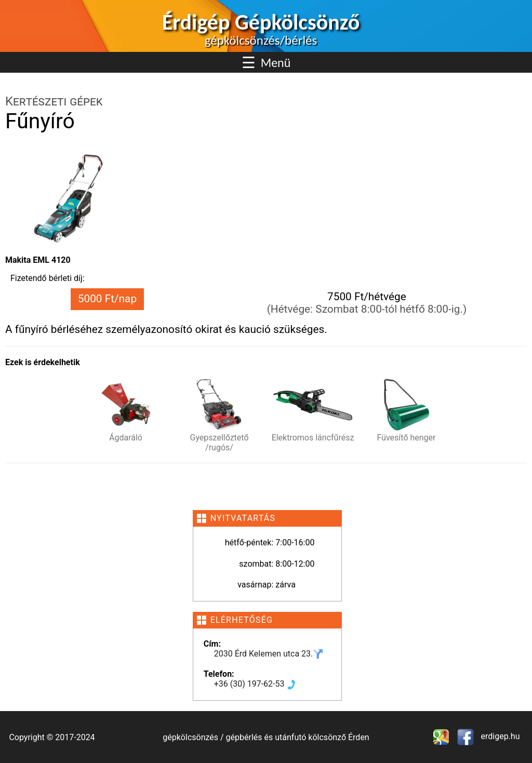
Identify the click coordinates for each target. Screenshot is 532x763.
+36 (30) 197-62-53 (256, 684)
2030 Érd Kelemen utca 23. (269, 654)
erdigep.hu (500, 736)
